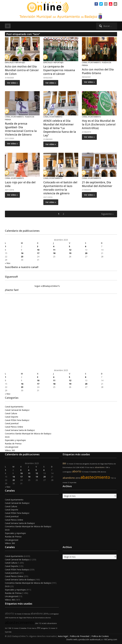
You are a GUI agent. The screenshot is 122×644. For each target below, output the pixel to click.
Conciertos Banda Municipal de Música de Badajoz (28, 434)
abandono (69, 478)
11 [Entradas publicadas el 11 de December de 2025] (54, 250)
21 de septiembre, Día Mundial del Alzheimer (97, 184)
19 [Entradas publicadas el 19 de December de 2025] (70, 253)
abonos (103, 472)
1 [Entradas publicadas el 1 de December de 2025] (5, 246)
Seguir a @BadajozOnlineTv (47, 286)
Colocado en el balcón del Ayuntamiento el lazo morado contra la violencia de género (61, 188)
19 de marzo (90, 467)
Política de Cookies (100, 636)
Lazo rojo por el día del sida (20, 184)
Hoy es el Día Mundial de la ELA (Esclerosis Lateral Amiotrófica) (99, 124)
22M (78, 467)
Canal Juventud (12, 423)
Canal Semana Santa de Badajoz (20, 430)
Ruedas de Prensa (13, 444)
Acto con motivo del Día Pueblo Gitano (98, 71)
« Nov (8, 263)
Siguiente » (107, 214)
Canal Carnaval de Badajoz (17, 410)
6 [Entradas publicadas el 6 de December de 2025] (86, 246)
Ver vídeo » (12, 83)
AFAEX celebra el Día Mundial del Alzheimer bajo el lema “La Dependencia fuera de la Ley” (60, 128)
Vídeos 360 (10, 450)
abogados (86, 464)
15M (107, 467)
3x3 (74, 467)
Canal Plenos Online (14, 427)
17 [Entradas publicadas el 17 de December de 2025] (38, 253)
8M (64, 463)
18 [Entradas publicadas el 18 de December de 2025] (54, 253)
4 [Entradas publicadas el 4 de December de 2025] (54, 246)
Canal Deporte (12, 417)
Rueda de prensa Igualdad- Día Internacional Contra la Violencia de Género (21, 129)
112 (112, 478)
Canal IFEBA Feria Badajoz (17, 420)
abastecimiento (95, 477)
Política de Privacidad (80, 636)
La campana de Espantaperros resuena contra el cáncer (59, 70)
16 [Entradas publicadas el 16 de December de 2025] (22, 253)
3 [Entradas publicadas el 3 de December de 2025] (38, 246)
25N (99, 472)
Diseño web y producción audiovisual (83, 639)
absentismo (100, 467)
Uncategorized (12, 447)
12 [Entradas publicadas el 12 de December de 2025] (70, 250)
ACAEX (82, 467)
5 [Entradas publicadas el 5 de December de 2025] (70, 246)
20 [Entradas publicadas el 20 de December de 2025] (86, 253)
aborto (77, 471)
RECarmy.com (111, 639)
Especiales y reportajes (15, 62)
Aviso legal (63, 636)
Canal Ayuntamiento (91, 62)
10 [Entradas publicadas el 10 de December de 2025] (38, 250)
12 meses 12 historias (74, 464)
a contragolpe (54, 614)
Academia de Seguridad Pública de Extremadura (27, 618)
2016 (78, 478)
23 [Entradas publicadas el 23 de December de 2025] (22, 257)
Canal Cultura (11, 413)
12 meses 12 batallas (89, 472)
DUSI (7, 437)
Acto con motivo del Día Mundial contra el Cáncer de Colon (22, 70)
